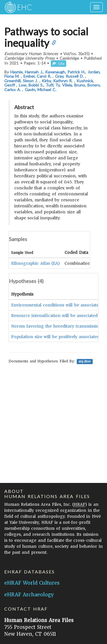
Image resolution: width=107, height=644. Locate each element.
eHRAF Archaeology (29, 595)
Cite (58, 64)
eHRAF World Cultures (32, 583)
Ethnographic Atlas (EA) (36, 263)
